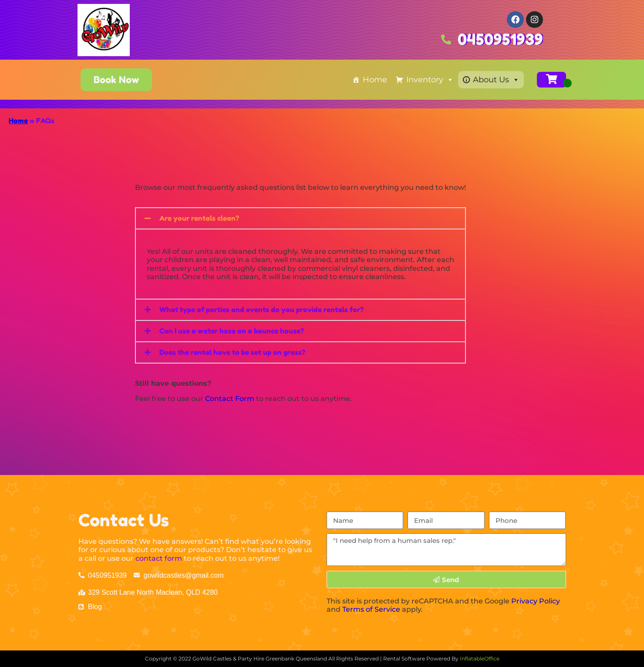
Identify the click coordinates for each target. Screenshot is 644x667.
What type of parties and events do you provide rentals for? (261, 310)
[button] (300, 218)
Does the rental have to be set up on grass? (232, 352)
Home (375, 80)
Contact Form (230, 399)
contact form (159, 558)
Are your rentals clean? (199, 218)
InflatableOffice (480, 659)
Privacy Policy (536, 601)
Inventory (430, 80)
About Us (496, 80)
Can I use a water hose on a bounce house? (232, 331)
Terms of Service (371, 609)
